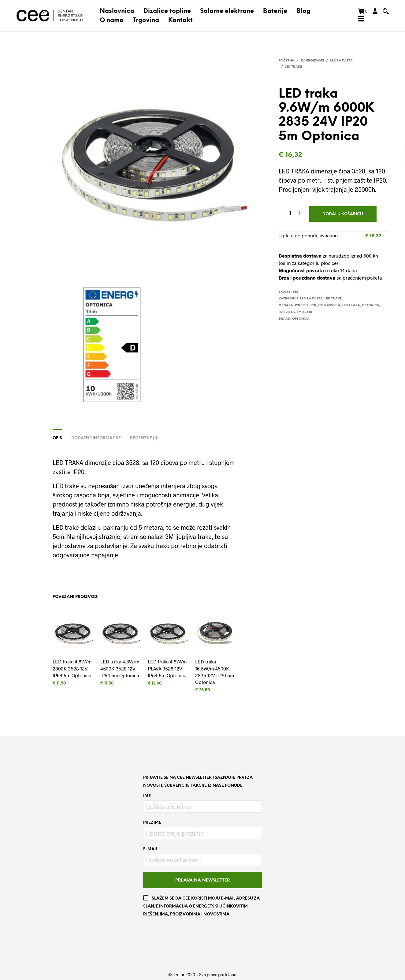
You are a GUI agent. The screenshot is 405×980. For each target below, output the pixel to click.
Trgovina (146, 20)
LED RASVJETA (329, 305)
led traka (351, 305)
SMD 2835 (304, 312)
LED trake (293, 67)
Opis (57, 438)
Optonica (371, 305)
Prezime (152, 823)
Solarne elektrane (227, 11)
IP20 (313, 305)
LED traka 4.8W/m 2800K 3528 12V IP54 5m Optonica (72, 668)
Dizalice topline (167, 11)
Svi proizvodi (312, 61)
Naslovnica (117, 11)
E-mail (150, 849)
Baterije (275, 11)
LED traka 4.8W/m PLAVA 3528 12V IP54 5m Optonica (167, 668)
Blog (303, 11)
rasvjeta (287, 312)
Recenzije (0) (144, 438)
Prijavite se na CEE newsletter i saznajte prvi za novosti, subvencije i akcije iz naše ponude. (198, 782)
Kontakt (180, 20)
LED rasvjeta (341, 61)
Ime (147, 796)
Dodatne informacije (96, 438)
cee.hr (178, 975)
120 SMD (301, 305)
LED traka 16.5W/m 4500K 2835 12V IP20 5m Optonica (215, 672)
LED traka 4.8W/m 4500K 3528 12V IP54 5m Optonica (120, 668)
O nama (112, 20)
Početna (286, 61)
